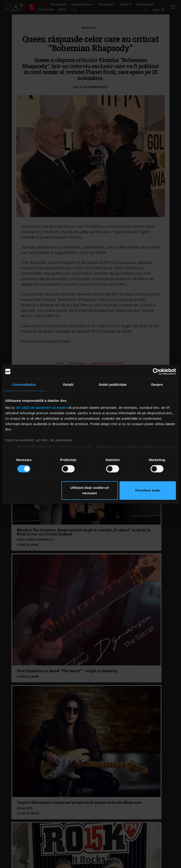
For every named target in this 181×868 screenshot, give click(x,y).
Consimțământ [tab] (24, 384)
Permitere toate (148, 490)
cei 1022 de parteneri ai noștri (41, 408)
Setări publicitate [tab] (113, 384)
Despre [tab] (157, 384)
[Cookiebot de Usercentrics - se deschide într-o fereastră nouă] (156, 371)
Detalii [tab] (68, 384)
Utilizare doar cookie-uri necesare (90, 490)
